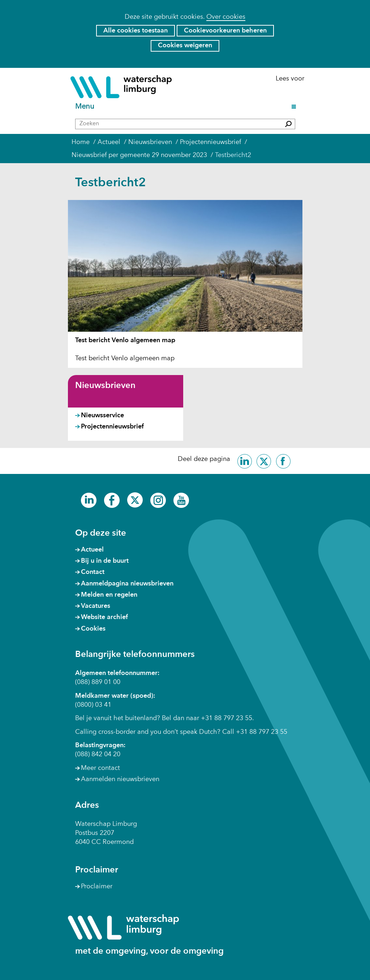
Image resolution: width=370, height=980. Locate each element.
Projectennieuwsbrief (112, 427)
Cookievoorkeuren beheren (225, 31)
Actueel (92, 550)
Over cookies (226, 17)
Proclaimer (97, 887)
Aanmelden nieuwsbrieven (120, 779)
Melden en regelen (109, 595)
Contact (93, 572)
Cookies (93, 629)
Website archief (104, 617)
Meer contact (100, 768)
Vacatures (96, 606)
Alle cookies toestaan (135, 31)
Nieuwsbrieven (105, 386)
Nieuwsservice (102, 415)
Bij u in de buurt (105, 561)
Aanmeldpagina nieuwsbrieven (127, 584)
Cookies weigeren (185, 45)
